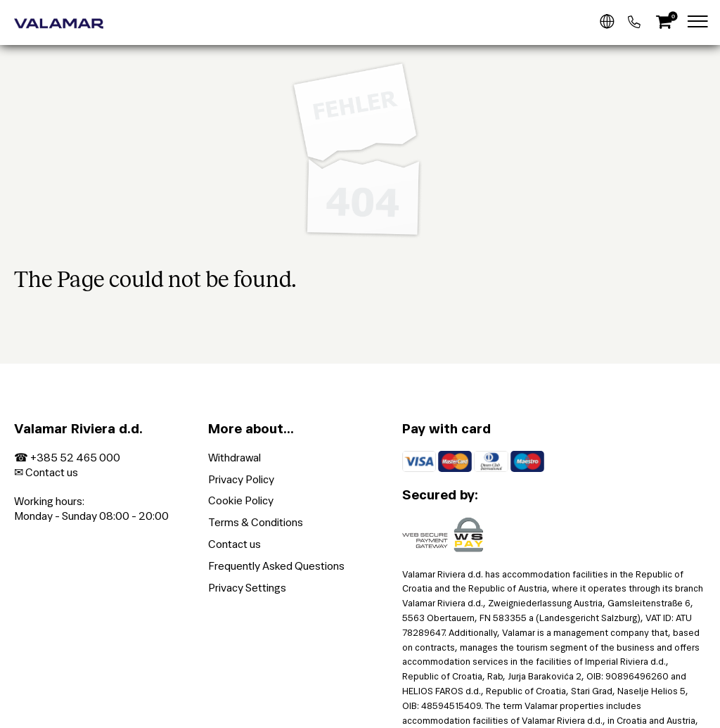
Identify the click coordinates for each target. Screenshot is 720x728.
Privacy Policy (241, 479)
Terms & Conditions (256, 522)
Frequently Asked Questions (276, 566)
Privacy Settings (247, 588)
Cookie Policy (241, 500)
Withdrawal (234, 458)
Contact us (52, 472)
